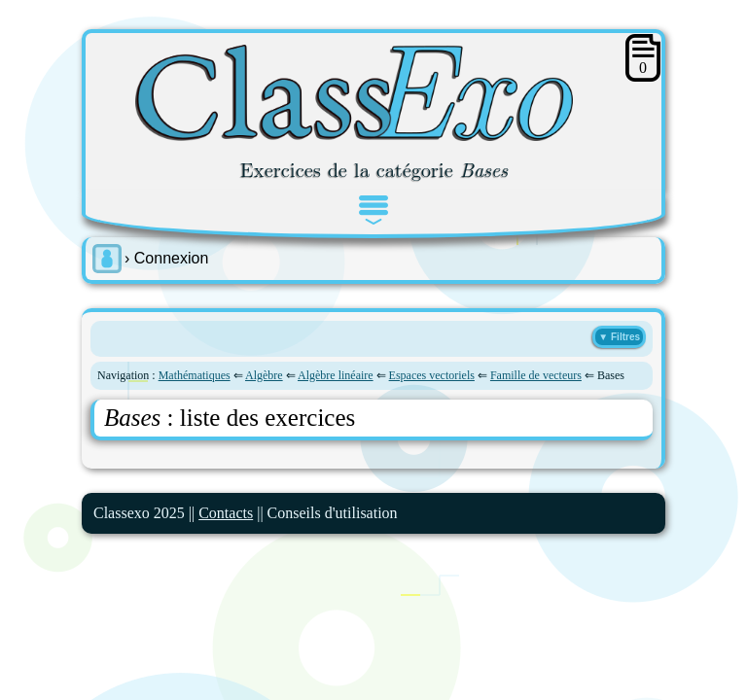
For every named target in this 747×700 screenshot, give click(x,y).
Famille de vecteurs (536, 375)
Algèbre (264, 375)
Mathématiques (195, 375)
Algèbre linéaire (336, 375)
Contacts (226, 513)
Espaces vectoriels (432, 375)
